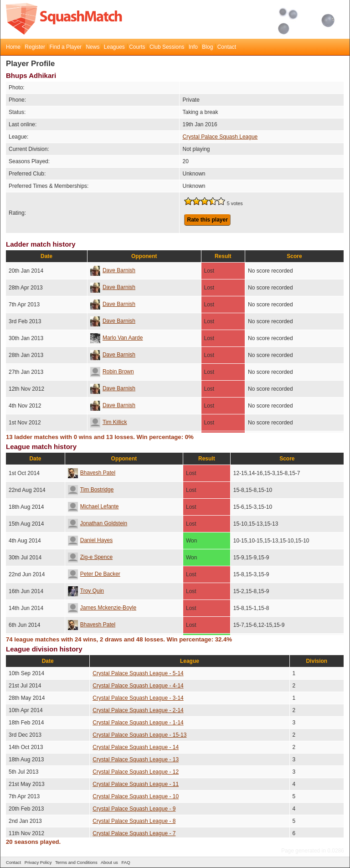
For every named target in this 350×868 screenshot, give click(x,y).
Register (35, 47)
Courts (137, 47)
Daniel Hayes (90, 540)
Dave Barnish (113, 270)
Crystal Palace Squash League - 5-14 (138, 673)
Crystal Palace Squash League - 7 (134, 833)
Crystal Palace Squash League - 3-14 (138, 698)
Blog (207, 47)
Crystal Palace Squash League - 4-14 (138, 686)
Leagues (114, 47)
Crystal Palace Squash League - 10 (136, 796)
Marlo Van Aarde (117, 338)
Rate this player (207, 220)
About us (109, 862)
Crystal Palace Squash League (220, 137)
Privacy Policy (38, 862)
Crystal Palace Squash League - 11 (136, 784)
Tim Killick (109, 422)
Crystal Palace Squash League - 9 (134, 809)
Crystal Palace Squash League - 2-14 (138, 710)
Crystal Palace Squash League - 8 (134, 821)
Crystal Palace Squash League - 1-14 (138, 723)
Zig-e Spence (90, 557)
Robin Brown (112, 372)
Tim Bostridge (91, 490)
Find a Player (65, 47)
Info (193, 47)
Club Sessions (167, 47)
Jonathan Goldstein (98, 523)
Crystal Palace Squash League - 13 (136, 759)
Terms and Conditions (76, 862)
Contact (227, 47)
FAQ (126, 862)
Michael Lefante (93, 506)
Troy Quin (86, 591)
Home (13, 47)
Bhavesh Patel (92, 473)
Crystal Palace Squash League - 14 (136, 747)
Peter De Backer (94, 574)
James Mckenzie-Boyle (102, 608)
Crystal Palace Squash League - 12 (136, 772)
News (93, 47)
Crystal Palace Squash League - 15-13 (139, 735)
